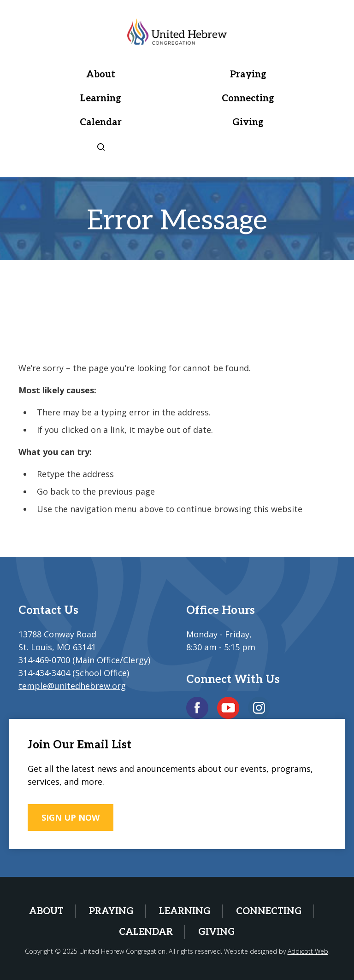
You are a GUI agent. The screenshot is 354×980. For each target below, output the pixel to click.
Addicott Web (308, 951)
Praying (248, 75)
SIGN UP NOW (71, 817)
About (101, 75)
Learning (101, 99)
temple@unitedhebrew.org (72, 686)
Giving (248, 122)
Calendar (101, 122)
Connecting (248, 99)
